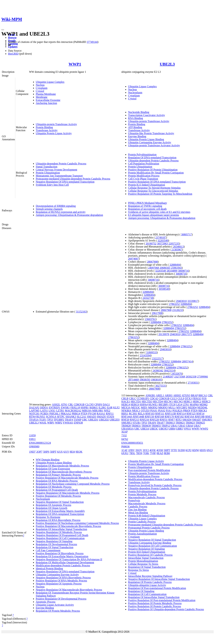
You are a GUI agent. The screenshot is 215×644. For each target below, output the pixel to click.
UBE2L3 (167, 64)
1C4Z (124, 450)
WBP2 (59, 423)
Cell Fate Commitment (48, 550)
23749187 (161, 237)
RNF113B (170, 414)
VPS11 (187, 429)
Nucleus (40, 85)
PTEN (84, 414)
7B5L (132, 453)
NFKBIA (126, 411)
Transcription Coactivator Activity (146, 115)
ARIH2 (177, 395)
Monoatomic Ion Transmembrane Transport (59, 176)
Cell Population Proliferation (144, 164)
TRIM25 (200, 423)
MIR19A (87, 411)
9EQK (79, 452)
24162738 (148, 298)
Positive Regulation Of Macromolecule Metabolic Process (67, 478)
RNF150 (149, 417)
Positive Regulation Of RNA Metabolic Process (61, 581)
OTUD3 (145, 411)
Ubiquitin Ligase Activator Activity (55, 605)
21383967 (177, 250)
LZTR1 (60, 411)
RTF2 (179, 420)
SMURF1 (207, 420)
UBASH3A (127, 429)
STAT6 (110, 417)
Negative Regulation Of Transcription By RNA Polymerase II (69, 559)
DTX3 (188, 398)
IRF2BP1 (163, 404)
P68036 (125, 446)
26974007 (133, 259)
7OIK (146, 453)
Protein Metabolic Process (142, 494)
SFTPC (61, 417)
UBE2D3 (115, 420)
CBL (71, 404)
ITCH (172, 404)
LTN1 (186, 404)
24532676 (177, 374)
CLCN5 (89, 404)
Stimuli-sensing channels (49, 209)
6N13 (210, 450)
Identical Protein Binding (49, 568)
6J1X (60, 452)
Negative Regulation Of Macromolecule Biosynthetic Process (69, 590)
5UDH (181, 450)
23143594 (145, 355)
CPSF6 (98, 404)
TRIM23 (190, 423)
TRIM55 (156, 426)
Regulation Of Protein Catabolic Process (150, 582)
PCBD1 (45, 414)
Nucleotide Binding (139, 112)
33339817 (193, 301)
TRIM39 (146, 426)
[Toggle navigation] (3, 30)
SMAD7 (197, 420)
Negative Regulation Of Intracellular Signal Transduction (159, 579)
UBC (85, 420)
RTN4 (32, 417)
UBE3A (145, 429)
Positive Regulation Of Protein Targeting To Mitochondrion (160, 194)
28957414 (187, 361)
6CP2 (188, 450)
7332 (124, 435)
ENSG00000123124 (40, 443)
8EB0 (167, 453)
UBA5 (182, 426)
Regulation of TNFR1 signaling (145, 206)
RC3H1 (133, 414)
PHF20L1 (55, 414)
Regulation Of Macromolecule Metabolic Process (62, 466)
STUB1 (137, 423)
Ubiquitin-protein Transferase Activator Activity (154, 145)
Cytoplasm (42, 88)
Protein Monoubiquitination (143, 561)
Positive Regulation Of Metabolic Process (58, 496)
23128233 (178, 310)
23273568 (180, 377)
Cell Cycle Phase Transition (143, 179)
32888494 (175, 265)
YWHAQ (68, 423)
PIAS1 (154, 411)
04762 (125, 439)
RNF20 (125, 420)
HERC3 (206, 401)
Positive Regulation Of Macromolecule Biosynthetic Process (68, 526)
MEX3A (126, 408)
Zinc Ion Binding (137, 510)
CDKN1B (79, 404)
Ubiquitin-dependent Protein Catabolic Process (61, 164)
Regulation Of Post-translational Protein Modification (157, 588)
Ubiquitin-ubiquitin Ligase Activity (147, 585)
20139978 (164, 334)
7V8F (153, 453)
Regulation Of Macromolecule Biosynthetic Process (64, 472)
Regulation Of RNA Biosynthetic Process (58, 520)
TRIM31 (136, 426)
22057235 (174, 244)
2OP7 (39, 452)
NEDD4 (192, 408)
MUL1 (172, 408)
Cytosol (40, 91)
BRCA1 (203, 395)
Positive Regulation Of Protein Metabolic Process (155, 603)
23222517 (157, 358)
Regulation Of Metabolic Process (54, 487)
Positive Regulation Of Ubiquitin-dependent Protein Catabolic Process (166, 609)
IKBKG (94, 408)
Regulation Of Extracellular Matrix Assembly (60, 511)
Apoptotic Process (46, 602)
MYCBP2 (182, 408)
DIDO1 (44, 408)
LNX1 (52, 411)
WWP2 (204, 429)
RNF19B (200, 417)
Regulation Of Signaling (141, 591)
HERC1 (188, 401)
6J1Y (66, 452)
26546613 (178, 247)
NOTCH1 (34, 414)
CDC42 (154, 398)
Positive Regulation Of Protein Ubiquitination (153, 170)
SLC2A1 (82, 417)
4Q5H (160, 450)
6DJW (196, 450)
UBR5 (179, 429)
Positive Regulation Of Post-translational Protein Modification (162, 600)
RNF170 (169, 417)
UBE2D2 (104, 420)
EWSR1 (65, 408)
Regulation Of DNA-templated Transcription (152, 158)
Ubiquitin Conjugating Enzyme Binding (149, 543)
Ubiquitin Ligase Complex (50, 82)
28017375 (187, 334)
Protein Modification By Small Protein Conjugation (156, 173)
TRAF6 (152, 423)
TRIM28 (126, 426)
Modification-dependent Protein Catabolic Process (63, 565)
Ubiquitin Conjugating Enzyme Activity (149, 142)
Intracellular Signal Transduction (146, 558)
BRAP (194, 395)
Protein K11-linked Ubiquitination (146, 185)
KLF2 (116, 408)
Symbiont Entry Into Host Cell (52, 185)
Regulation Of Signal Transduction (55, 547)
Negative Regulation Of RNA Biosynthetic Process (63, 578)
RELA (141, 414)
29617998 (157, 313)
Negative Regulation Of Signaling (54, 541)
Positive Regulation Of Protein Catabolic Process (154, 606)
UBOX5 (163, 429)
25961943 (176, 268)
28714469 (133, 380)
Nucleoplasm (135, 92)
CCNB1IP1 (143, 398)
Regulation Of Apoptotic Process (53, 505)
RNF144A (127, 417)
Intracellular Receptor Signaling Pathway (150, 576)
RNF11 (110, 414)
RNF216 (145, 420)
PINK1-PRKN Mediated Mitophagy (147, 203)
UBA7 (197, 426)
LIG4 (179, 404)
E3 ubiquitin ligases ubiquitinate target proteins (153, 215)
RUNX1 (41, 417)
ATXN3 (186, 395)
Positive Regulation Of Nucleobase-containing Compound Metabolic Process (77, 523)
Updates (13, 47)
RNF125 (191, 414)
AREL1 (160, 395)
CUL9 (181, 398)
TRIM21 (180, 423)
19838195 (156, 380)
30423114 (169, 371)
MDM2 (204, 404)
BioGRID (13, 54)
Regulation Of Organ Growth (52, 508)
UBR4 (172, 429)
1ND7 (32, 452)
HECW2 (178, 401)
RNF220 (154, 420)
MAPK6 (194, 404)
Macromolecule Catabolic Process (146, 497)
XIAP (124, 432)
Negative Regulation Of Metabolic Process (59, 532)
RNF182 (179, 417)
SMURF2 (126, 423)
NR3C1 (136, 411)
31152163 (81, 312)
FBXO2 (197, 398)
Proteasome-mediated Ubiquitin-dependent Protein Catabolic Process (73, 179)
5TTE (174, 450)
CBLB (125, 398)
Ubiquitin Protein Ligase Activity (54, 133)
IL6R (110, 408)
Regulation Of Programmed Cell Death (57, 490)
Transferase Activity (47, 130)
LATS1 (44, 411)
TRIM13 (170, 423)
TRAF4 (69, 420)
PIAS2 (162, 411)
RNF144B (139, 417)
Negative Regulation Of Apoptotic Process (59, 584)
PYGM (92, 414)
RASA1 (101, 414)
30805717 (186, 234)
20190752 (151, 244)
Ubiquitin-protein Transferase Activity (56, 124)
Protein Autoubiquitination (142, 534)
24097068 (154, 268)
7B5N (139, 453)
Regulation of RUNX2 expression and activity (61, 212)
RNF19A (189, 417)
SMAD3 (92, 417)
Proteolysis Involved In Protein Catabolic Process (155, 485)
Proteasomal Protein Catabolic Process (149, 528)
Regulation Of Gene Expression (53, 469)
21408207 (168, 377)
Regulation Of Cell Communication (147, 594)
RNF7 (172, 420)
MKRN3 (163, 408)
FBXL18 (75, 408)
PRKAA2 (66, 414)
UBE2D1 (93, 420)
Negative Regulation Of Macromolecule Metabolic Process (68, 493)
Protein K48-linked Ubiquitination (146, 516)
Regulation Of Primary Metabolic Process (58, 475)
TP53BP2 (59, 420)
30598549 (164, 289)
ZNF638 (78, 423)
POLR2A (178, 411)
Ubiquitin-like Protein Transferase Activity (151, 133)
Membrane (42, 97)
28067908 (152, 262)
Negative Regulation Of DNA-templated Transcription (65, 182)
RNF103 (150, 414)
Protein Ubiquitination (48, 173)
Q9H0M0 (34, 446)
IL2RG (102, 408)
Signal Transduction (47, 167)
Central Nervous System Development (57, 170)
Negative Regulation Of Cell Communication (60, 538)
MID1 (144, 408)
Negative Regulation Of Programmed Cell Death (62, 535)
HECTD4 (158, 401)
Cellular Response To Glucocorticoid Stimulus (153, 191)
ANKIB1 (150, 395)
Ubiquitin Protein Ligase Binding (146, 139)
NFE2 (107, 411)
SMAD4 (187, 420)
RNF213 (135, 420)
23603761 (150, 319)
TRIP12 (166, 426)
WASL (43, 423)
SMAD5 (101, 417)
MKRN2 (153, 408)
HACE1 (126, 401)
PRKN (187, 411)
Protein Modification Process (144, 176)
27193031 (193, 383)
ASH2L (56, 404)
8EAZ (160, 453)
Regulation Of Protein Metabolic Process (58, 611)
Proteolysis (134, 500)
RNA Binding (135, 118)
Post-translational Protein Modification (149, 470)
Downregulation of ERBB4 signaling (56, 206)
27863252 (174, 304)
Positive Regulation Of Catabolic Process (150, 555)
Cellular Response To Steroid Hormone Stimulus (154, 188)
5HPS (46, 452)
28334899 (172, 271)
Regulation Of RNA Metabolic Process (57, 481)
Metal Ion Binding (138, 513)
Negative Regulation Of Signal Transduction (60, 502)
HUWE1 (153, 404)
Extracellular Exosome (48, 100)
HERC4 (126, 404)
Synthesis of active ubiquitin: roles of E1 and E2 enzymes (159, 212)
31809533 (152, 352)
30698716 (183, 271)
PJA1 (169, 411)
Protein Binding (44, 127)
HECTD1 (136, 401)
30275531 (161, 386)
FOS (204, 398)
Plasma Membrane (46, 94)
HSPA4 (144, 404)
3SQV (139, 450)
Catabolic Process (138, 506)
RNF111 (160, 414)
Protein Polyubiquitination (142, 154)
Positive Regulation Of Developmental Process (61, 599)
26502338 (191, 377)
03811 (32, 439)
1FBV (131, 450)
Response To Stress (138, 570)
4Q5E (153, 450)
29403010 (181, 301)
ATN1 (64, 404)
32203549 (163, 241)
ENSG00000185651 (132, 443)
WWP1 (75, 64)
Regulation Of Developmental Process (56, 544)
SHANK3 (71, 417)
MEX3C (136, 408)
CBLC (133, 398)
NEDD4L (202, 408)
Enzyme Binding (137, 136)
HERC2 (197, 401)
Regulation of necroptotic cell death (147, 209)
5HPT (53, 452)
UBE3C (154, 429)
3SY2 (146, 450)
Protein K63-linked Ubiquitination (146, 552)
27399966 (203, 377)
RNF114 (181, 414)
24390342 (158, 371)
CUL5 (174, 398)
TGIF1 (43, 420)
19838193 (145, 380)
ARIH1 (169, 395)
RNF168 (159, 417)
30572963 (162, 244)
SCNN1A (51, 417)
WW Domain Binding (48, 460)
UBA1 (174, 426)
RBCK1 (203, 411)
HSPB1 (85, 408)
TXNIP (77, 420)
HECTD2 (147, 401)
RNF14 (200, 414)
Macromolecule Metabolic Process (147, 503)
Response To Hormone (48, 517)
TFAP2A (34, 420)
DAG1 (106, 404)
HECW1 (168, 401)
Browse (12, 38)
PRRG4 (76, 414)
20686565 (165, 268)
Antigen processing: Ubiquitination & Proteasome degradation (69, 215)
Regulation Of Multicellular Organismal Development (65, 562)
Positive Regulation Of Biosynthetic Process (60, 553)
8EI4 (72, 452)
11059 (32, 435)
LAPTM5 (34, 411)
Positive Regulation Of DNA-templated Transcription (157, 182)
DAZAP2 (34, 408)
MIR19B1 (98, 411)
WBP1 (51, 423)
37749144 (92, 42)
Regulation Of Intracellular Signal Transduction (61, 529)
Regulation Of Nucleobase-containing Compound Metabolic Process (73, 484)
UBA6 (190, 426)
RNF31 (164, 420)
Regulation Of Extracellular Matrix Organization (62, 556)
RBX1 (125, 414)
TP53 (50, 420)
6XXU (125, 453)
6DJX (203, 450)
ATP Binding (135, 127)
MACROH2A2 (73, 411)
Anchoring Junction (46, 103)
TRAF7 (161, 423)
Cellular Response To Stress (143, 564)
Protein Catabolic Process (142, 522)
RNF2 (209, 417)
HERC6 (135, 404)
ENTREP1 (54, 408)
